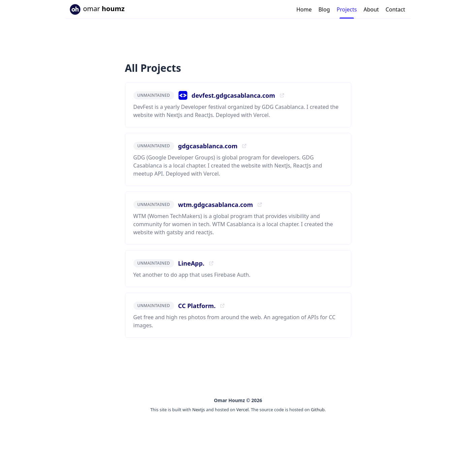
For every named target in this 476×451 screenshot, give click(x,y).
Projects (347, 9)
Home (304, 9)
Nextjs (199, 410)
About (371, 9)
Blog (324, 9)
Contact (395, 9)
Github (318, 410)
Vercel (243, 410)
